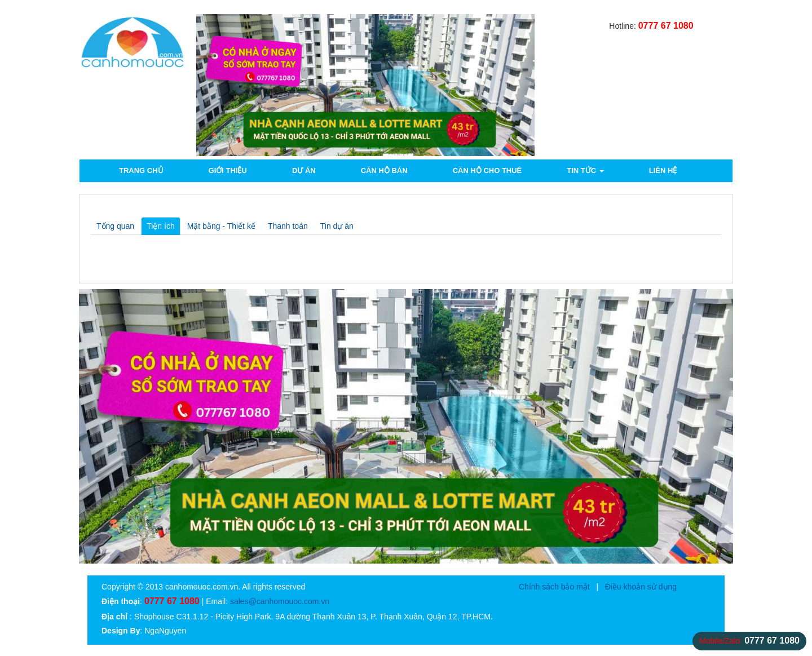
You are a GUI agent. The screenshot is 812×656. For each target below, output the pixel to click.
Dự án (304, 170)
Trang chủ (141, 170)
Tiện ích (161, 226)
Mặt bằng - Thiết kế (221, 226)
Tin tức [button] (585, 170)
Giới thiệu (228, 170)
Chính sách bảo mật (554, 587)
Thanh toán (288, 226)
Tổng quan (115, 226)
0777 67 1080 (666, 26)
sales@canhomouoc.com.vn (280, 601)
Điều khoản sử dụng (641, 587)
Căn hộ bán (384, 170)
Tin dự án (337, 226)
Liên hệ (663, 170)
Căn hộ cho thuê (487, 170)
